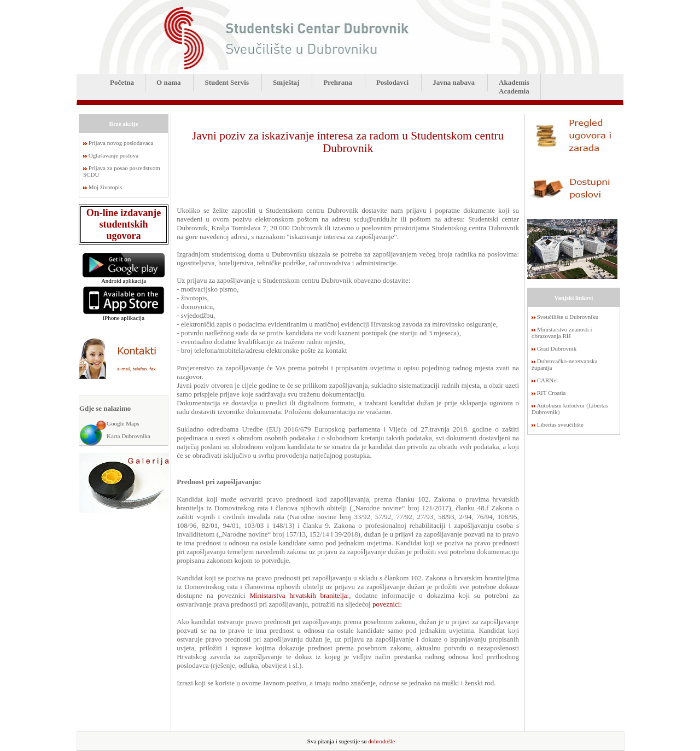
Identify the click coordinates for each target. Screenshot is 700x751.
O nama (168, 82)
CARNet (548, 380)
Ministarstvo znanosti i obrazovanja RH (562, 333)
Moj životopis (105, 187)
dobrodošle (381, 741)
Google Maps (123, 423)
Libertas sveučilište (560, 424)
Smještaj (286, 82)
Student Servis (227, 82)
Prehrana (337, 82)
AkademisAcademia (514, 87)
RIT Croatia (552, 393)
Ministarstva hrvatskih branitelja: (299, 595)
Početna (122, 82)
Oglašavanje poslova (113, 155)
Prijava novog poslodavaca (121, 143)
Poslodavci (392, 82)
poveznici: (387, 604)
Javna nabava (454, 82)
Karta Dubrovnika (129, 436)
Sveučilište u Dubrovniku (568, 317)
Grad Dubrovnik (557, 348)
